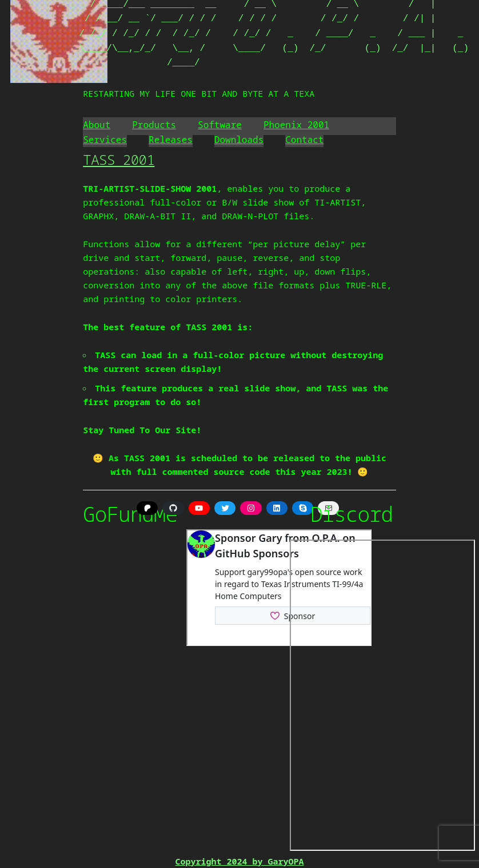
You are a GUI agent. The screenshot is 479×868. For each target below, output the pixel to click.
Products (154, 125)
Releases (171, 140)
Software (220, 125)
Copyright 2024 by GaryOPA (239, 861)
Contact (304, 140)
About (97, 125)
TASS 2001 (119, 159)
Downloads (239, 140)
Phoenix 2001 (296, 125)
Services (105, 140)
